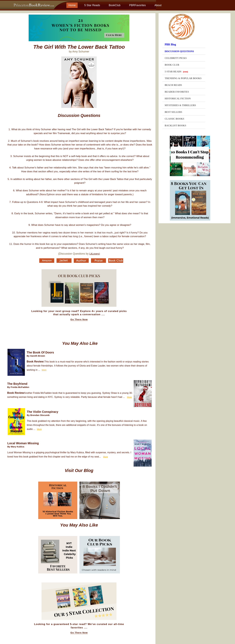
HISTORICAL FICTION (178, 99)
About (158, 5)
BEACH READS (173, 85)
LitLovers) (95, 254)
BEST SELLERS (173, 112)
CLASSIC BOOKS (174, 119)
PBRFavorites (137, 5)
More (44, 370)
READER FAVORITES (177, 92)
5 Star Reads (92, 5)
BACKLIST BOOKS (175, 125)
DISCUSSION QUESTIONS (179, 51)
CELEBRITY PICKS (176, 58)
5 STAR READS (176, 72)
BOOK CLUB (172, 65)
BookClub (115, 5)
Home (72, 5)
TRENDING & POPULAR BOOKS (183, 78)
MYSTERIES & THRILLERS (180, 105)
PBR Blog (170, 45)
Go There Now (79, 319)
